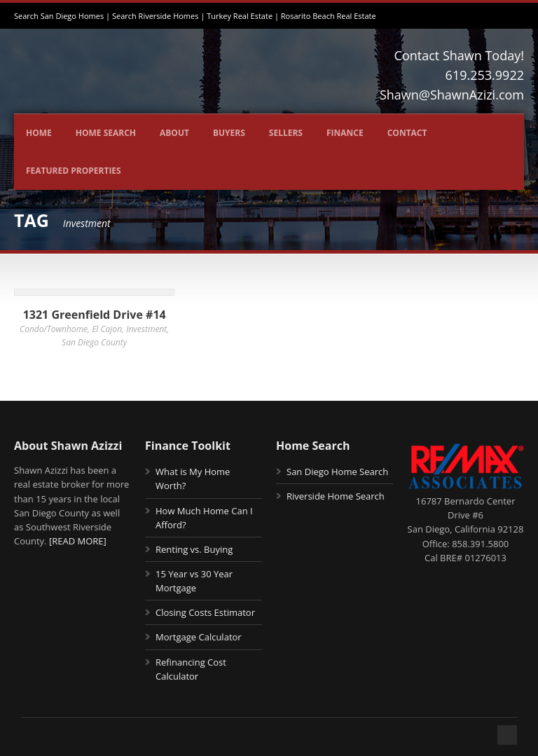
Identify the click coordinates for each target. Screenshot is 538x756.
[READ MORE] (78, 541)
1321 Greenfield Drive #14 (95, 315)
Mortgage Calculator (199, 637)
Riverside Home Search (336, 496)
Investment (146, 329)
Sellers (286, 133)
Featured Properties (74, 171)
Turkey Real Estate (240, 16)
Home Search (106, 133)
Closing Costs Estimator (205, 612)
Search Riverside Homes (156, 16)
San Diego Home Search (337, 472)
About (174, 133)
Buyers (229, 133)
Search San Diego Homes (59, 16)
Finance (345, 133)
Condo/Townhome (54, 329)
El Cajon (107, 329)
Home (39, 133)
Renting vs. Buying (194, 549)
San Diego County (94, 342)
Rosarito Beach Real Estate (329, 16)
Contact (407, 133)
